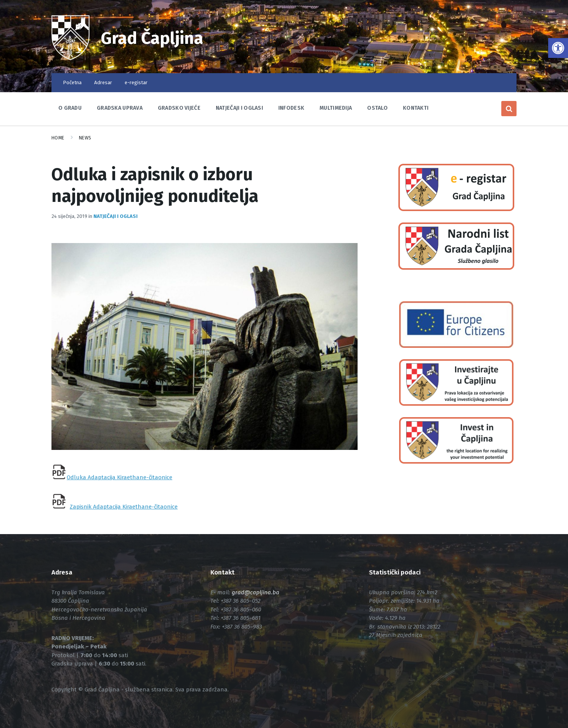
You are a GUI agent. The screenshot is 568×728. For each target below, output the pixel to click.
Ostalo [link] (377, 108)
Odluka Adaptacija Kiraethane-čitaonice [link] (120, 477)
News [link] (85, 138)
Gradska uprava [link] (120, 108)
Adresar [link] (103, 82)
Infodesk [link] (291, 108)
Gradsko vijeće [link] (179, 108)
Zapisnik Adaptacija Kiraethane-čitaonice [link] (124, 507)
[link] (558, 48)
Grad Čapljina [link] (154, 38)
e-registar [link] (136, 82)
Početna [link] (72, 82)
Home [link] (58, 138)
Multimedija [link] (336, 108)
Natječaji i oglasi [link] (239, 108)
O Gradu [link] (70, 108)
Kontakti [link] (416, 108)
